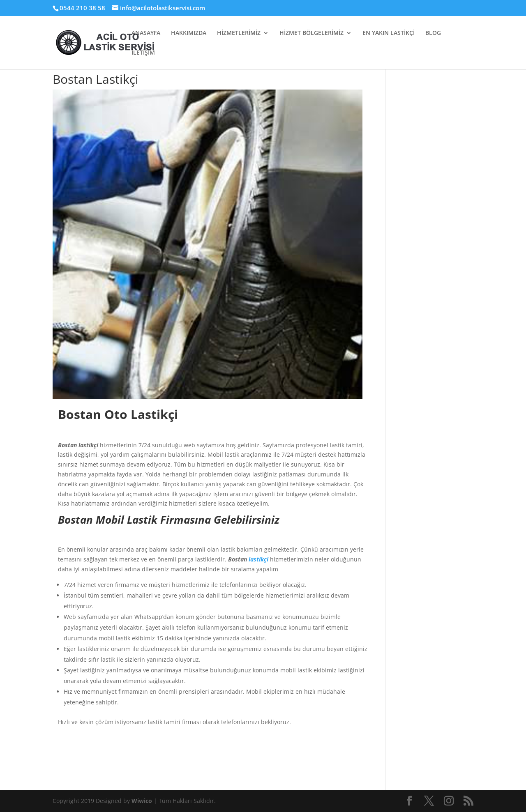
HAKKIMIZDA (189, 33)
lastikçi (258, 559)
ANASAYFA (146, 33)
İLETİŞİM (143, 53)
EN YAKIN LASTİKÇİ (389, 33)
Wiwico (143, 801)
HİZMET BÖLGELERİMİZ (311, 33)
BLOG (433, 33)
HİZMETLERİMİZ (239, 33)
